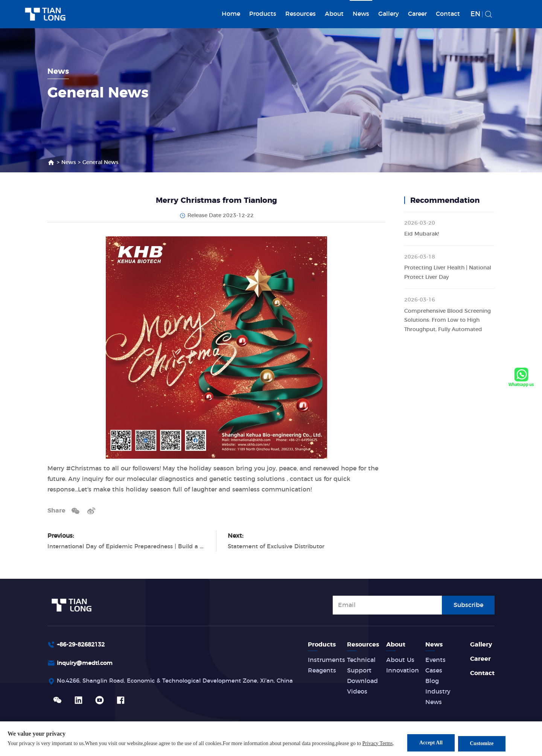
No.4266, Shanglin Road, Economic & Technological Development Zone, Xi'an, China (184, 682)
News (361, 14)
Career (417, 14)
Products (263, 14)
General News (100, 163)
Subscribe (468, 604)
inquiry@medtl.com (87, 664)
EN (475, 14)
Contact (448, 14)
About (334, 14)
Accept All (431, 743)
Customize (485, 743)
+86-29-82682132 (83, 645)
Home (231, 14)
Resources (301, 14)
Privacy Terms (378, 744)
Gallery (389, 14)
